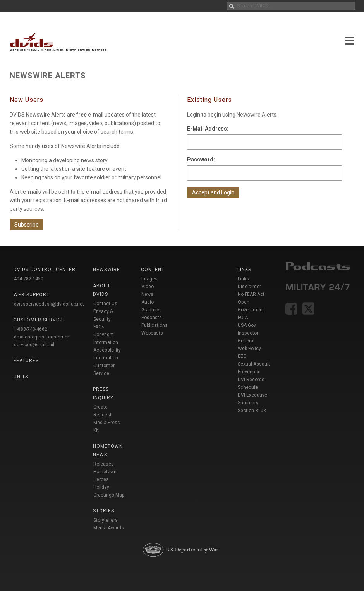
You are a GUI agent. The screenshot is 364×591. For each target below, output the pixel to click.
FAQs (99, 327)
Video (148, 287)
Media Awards (109, 528)
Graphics (151, 310)
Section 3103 (252, 411)
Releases (104, 464)
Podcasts (152, 318)
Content (153, 270)
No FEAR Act (251, 294)
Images (149, 279)
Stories (104, 511)
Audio (148, 302)
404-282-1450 (29, 279)
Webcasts (152, 333)
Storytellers (106, 520)
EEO (242, 356)
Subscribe (27, 225)
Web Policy (249, 349)
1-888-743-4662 (31, 329)
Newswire (106, 270)
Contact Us (105, 304)
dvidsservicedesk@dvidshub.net (49, 304)
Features (26, 361)
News (147, 294)
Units (21, 377)
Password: (201, 160)
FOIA (243, 318)
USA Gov (247, 325)
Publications (155, 325)
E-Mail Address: (208, 129)
